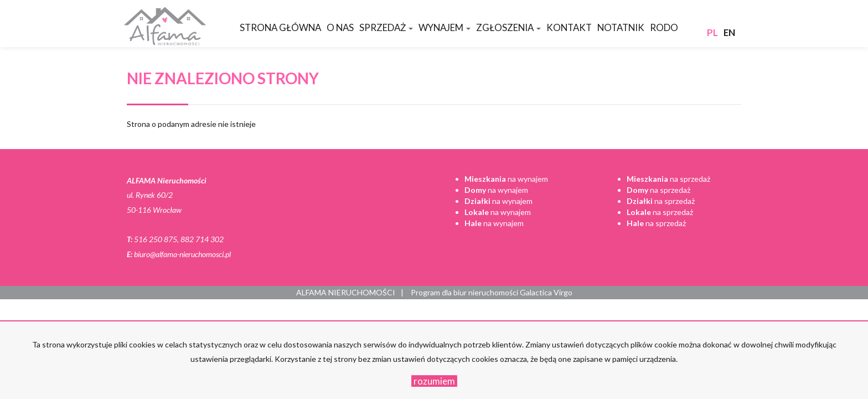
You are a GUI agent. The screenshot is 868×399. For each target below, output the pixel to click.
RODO (664, 27)
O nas (340, 27)
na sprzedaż (668, 179)
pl (712, 32)
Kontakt (569, 27)
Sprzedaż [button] (386, 27)
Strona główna (280, 27)
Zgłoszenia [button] (508, 27)
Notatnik (621, 27)
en (729, 32)
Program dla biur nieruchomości (465, 292)
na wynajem (506, 179)
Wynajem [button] (445, 27)
